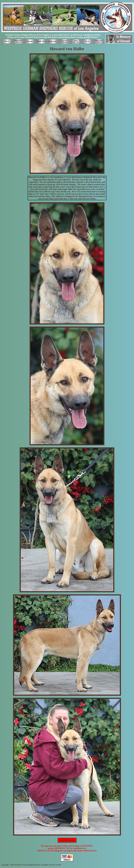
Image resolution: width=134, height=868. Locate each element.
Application (67, 840)
